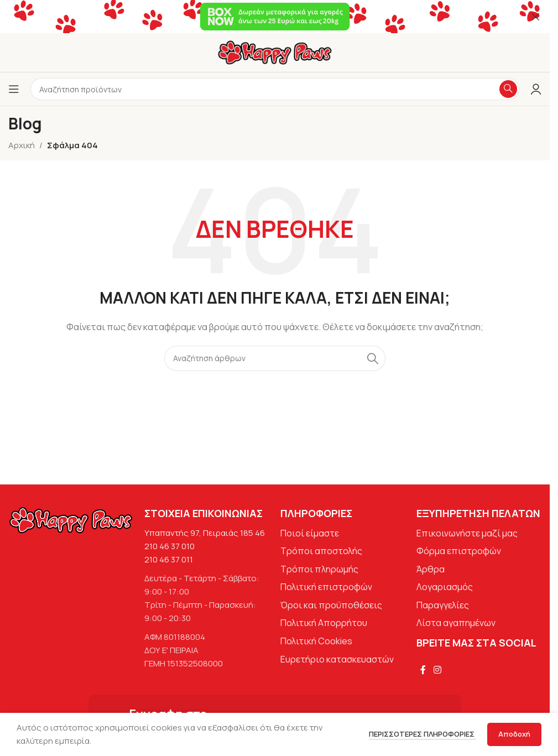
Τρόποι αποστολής (321, 551)
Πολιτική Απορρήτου (324, 623)
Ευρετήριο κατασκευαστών (337, 659)
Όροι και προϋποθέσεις (331, 605)
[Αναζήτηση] (275, 358)
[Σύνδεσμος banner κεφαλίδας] (275, 17)
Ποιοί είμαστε (310, 533)
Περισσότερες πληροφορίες (423, 734)
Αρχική (22, 145)
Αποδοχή (514, 734)
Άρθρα (431, 569)
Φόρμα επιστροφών (459, 551)
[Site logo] (275, 52)
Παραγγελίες (443, 605)
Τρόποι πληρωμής (319, 569)
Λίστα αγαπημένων (456, 623)
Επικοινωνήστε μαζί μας (467, 533)
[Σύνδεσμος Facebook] (423, 670)
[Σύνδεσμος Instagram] (437, 670)
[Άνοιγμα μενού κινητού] (14, 89)
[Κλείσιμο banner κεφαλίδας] (536, 17)
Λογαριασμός (445, 587)
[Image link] (71, 519)
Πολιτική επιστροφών (326, 587)
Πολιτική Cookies (316, 641)
